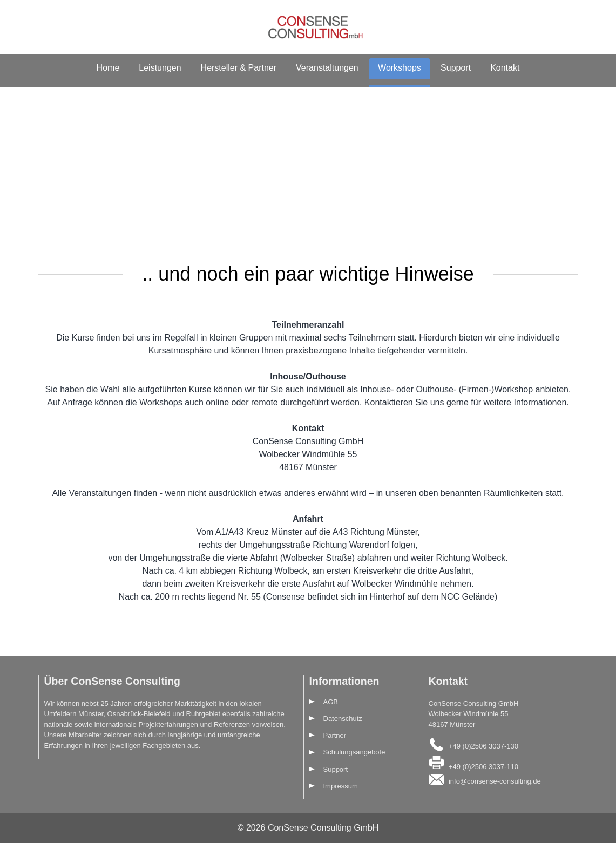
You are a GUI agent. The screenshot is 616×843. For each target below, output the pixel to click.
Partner (335, 735)
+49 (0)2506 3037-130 (483, 746)
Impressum (341, 786)
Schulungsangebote (354, 752)
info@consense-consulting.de (495, 781)
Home (108, 68)
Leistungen (160, 68)
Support (456, 68)
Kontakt (505, 68)
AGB (331, 702)
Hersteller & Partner (239, 68)
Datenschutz (343, 719)
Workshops (400, 68)
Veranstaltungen (327, 68)
